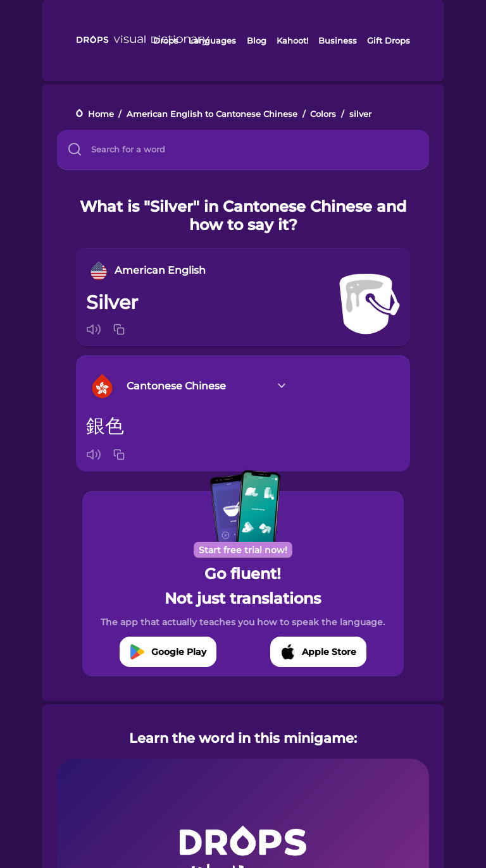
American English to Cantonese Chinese (212, 114)
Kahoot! (292, 40)
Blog (257, 40)
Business (338, 40)
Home (101, 114)
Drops (166, 40)
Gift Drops (389, 40)
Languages (212, 40)
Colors (323, 114)
